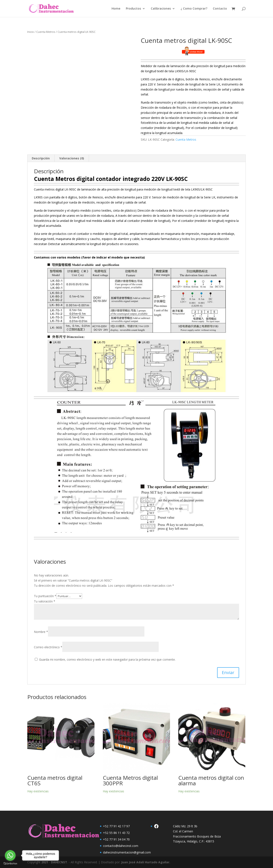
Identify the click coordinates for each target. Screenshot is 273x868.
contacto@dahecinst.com (121, 846)
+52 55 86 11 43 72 (116, 833)
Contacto (220, 9)
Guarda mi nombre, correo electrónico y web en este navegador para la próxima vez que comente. (107, 659)
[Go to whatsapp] (10, 855)
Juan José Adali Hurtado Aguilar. (146, 862)
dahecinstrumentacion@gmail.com (127, 852)
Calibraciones (161, 9)
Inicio (31, 32)
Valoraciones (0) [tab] (72, 158)
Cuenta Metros (46, 32)
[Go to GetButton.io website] (10, 864)
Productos (133, 9)
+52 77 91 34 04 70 (116, 839)
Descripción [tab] (41, 158)
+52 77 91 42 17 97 (116, 826)
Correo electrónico (48, 647)
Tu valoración (45, 601)
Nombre (41, 632)
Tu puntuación (45, 596)
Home (116, 9)
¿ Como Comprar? (194, 9)
